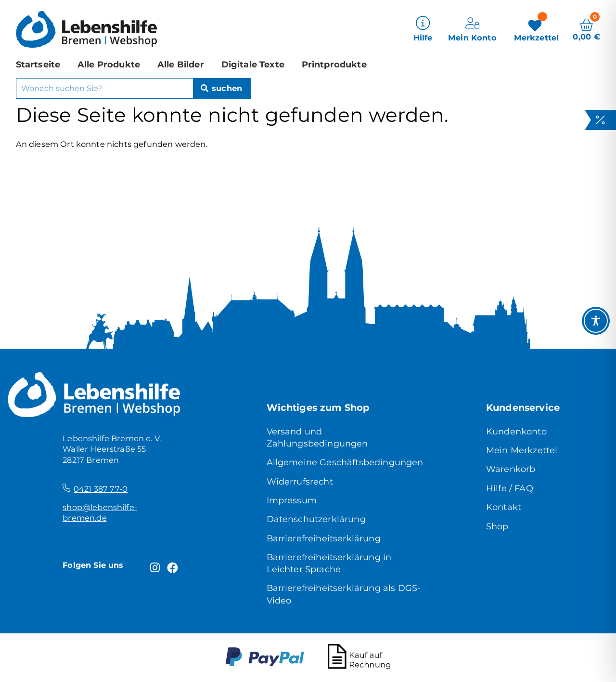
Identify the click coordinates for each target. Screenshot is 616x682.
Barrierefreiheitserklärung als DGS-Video (344, 594)
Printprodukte (334, 64)
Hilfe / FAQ (510, 488)
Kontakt (504, 507)
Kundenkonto (516, 431)
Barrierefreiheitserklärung (324, 538)
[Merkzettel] (537, 29)
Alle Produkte (109, 64)
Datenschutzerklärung (316, 519)
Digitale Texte (253, 64)
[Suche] (222, 88)
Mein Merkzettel (522, 450)
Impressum (292, 500)
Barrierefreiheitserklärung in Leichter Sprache (329, 563)
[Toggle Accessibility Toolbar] (596, 321)
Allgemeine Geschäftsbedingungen (345, 462)
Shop (497, 526)
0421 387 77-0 (101, 489)
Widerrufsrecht (300, 481)
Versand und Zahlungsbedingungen (317, 437)
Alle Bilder (181, 64)
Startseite (38, 64)
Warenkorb (511, 469)
